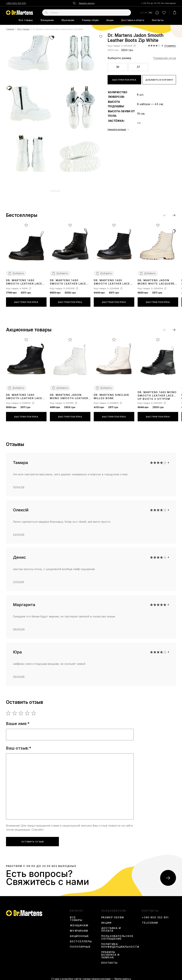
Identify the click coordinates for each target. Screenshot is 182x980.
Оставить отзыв (33, 839)
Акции (110, 20)
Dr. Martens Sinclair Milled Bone (111, 394)
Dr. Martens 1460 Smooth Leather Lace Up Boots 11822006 (24, 280)
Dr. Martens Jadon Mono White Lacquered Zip (157, 280)
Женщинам (47, 20)
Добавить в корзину (159, 80)
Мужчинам (68, 20)
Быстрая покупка (124, 80)
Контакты (158, 20)
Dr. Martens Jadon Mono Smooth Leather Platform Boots (69, 394)
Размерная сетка (165, 58)
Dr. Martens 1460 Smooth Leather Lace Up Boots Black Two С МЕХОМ (25, 394)
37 (138, 67)
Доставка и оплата (133, 20)
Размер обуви (90, 20)
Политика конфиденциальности (120, 943)
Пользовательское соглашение (117, 935)
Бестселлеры (81, 939)
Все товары (26, 20)
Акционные (79, 934)
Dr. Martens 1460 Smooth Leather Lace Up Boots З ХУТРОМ (68, 280)
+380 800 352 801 (16, 3)
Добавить (18, 271)
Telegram (150, 920)
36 (118, 67)
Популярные (80, 944)
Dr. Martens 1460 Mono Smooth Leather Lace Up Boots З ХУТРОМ (157, 393)
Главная (10, 29)
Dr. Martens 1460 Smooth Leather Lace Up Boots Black (112, 280)
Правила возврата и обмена (110, 952)
